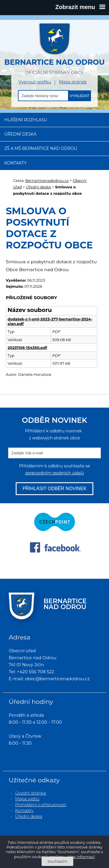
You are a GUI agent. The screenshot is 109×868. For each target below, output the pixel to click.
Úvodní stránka (31, 793)
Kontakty (15, 163)
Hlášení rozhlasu (26, 120)
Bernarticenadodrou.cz (47, 180)
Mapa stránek (73, 82)
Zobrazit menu (80, 7)
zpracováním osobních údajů (54, 473)
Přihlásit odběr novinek (54, 489)
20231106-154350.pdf (27, 348)
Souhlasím (57, 861)
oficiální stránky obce (54, 49)
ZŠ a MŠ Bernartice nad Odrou (41, 148)
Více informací (81, 857)
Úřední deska (20, 134)
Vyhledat (80, 96)
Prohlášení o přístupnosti (41, 805)
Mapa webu (27, 799)
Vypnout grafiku (35, 82)
